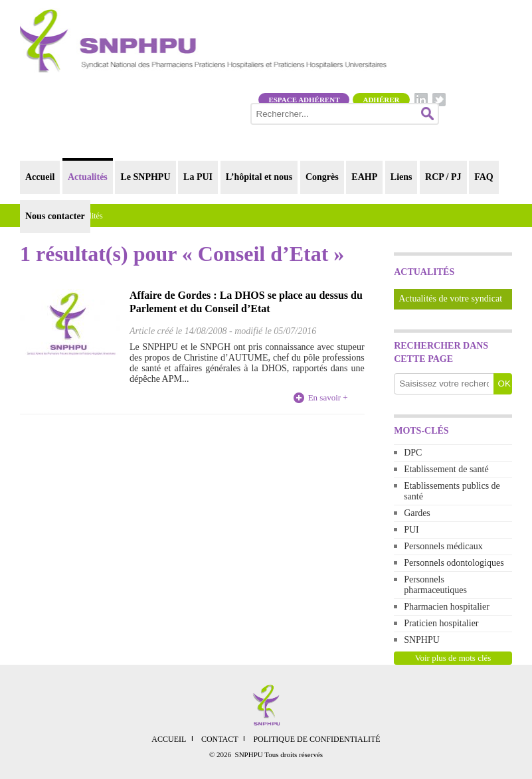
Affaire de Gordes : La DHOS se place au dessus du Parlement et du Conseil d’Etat (246, 302)
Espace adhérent (304, 100)
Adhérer (381, 100)
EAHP (364, 177)
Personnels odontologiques (454, 563)
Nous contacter (55, 216)
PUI (411, 530)
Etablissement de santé (446, 469)
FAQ (484, 177)
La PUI (198, 177)
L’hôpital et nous (259, 177)
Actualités (88, 177)
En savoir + (328, 397)
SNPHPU (422, 640)
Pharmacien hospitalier (447, 607)
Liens (401, 177)
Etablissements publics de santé (452, 491)
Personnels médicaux (443, 546)
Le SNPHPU (145, 177)
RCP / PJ (443, 177)
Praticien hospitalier (441, 623)
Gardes (417, 513)
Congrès (322, 177)
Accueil (40, 177)
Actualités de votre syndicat (450, 299)
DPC (413, 453)
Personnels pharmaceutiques (435, 585)
